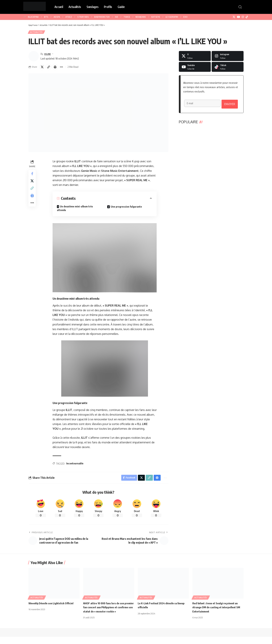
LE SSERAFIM (172, 17)
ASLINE (48, 55)
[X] (234, 17)
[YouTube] (238, 17)
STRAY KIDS (83, 17)
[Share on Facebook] (33, 176)
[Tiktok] (228, 68)
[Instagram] (243, 17)
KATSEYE (156, 17)
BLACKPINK (33, 17)
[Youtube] (195, 68)
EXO (185, 17)
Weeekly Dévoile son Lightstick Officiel (52, 607)
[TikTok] (247, 17)
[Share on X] (43, 69)
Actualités (37, 33)
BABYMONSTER (102, 17)
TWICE (127, 17)
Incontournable (75, 466)
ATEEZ (69, 17)
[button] (240, 7)
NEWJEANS (141, 17)
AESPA (57, 17)
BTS (46, 17)
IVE (117, 17)
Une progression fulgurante (127, 209)
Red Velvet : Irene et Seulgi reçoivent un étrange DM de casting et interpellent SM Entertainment (218, 611)
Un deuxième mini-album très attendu (75, 211)
